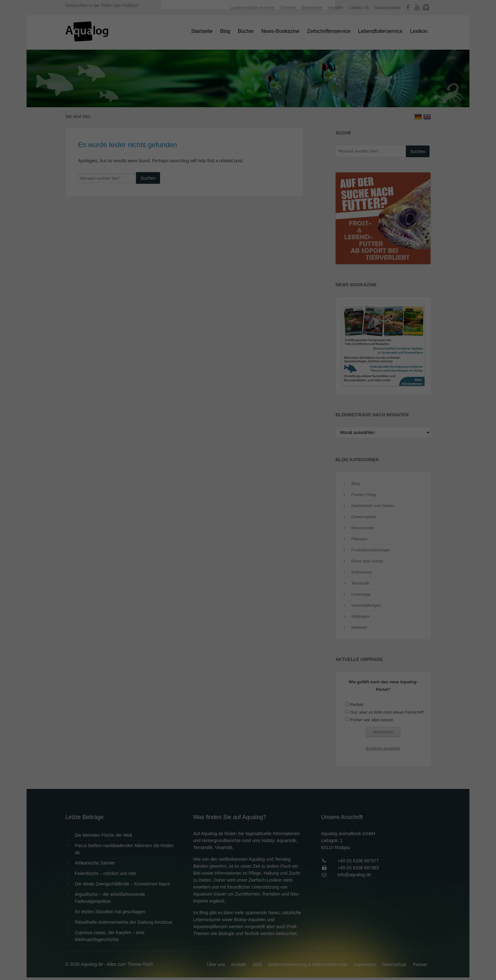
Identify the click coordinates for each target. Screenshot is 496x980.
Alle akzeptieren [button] (248, 124)
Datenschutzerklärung (208, 81)
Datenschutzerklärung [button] (261, 175)
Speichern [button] (248, 143)
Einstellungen (179, 87)
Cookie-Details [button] (230, 175)
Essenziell (180, 102)
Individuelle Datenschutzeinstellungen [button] (248, 161)
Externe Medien (306, 102)
